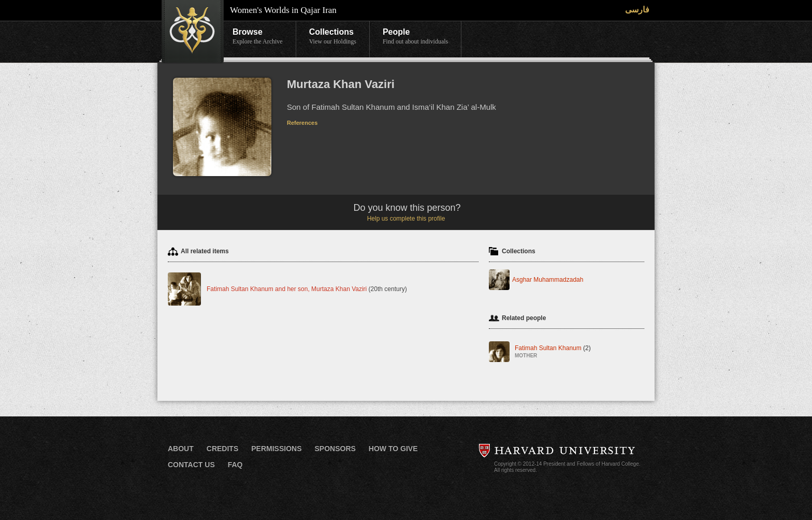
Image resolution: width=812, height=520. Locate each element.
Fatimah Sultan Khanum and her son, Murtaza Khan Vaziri (287, 289)
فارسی (637, 10)
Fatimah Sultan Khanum (553, 352)
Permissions (276, 449)
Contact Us (191, 465)
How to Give (393, 449)
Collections (333, 37)
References (302, 123)
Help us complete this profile (406, 219)
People (415, 37)
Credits (222, 449)
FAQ (235, 465)
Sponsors (335, 449)
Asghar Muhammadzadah (548, 280)
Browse (258, 37)
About (181, 449)
